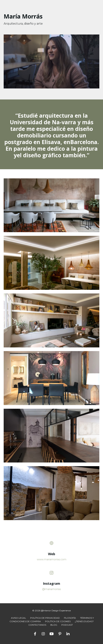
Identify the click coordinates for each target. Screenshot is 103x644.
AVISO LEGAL (19, 618)
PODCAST (67, 625)
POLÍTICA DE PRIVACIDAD (45, 618)
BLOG (54, 625)
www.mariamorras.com (52, 559)
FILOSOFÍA (70, 618)
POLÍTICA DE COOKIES (58, 621)
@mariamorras (51, 589)
